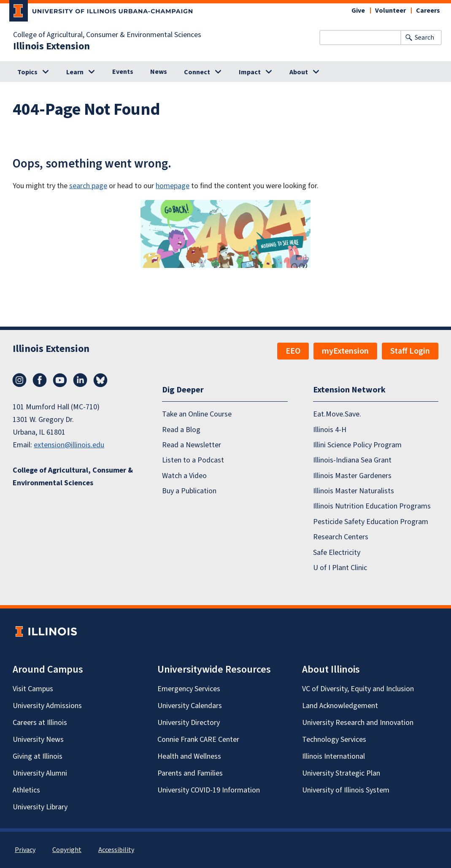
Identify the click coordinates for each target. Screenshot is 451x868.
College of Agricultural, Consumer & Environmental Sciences (107, 35)
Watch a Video (184, 476)
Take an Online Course (197, 414)
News (159, 72)
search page (88, 186)
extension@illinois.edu (69, 445)
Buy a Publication (189, 491)
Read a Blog (181, 430)
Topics (27, 72)
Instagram (19, 380)
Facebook (40, 380)
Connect (197, 72)
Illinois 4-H (330, 430)
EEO (293, 351)
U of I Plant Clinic (340, 568)
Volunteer (390, 11)
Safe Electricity (337, 553)
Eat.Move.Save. (337, 414)
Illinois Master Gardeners (352, 476)
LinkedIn (80, 380)
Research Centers (341, 537)
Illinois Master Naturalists (354, 491)
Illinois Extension (51, 46)
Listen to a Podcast (193, 460)
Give (358, 11)
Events (123, 72)
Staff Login (410, 351)
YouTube (60, 380)
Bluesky (100, 380)
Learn (75, 72)
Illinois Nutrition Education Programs (372, 506)
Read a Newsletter (192, 445)
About (299, 72)
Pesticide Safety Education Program (371, 522)
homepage (173, 186)
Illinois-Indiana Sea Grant (352, 460)
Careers (428, 11)
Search (424, 38)
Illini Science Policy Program (357, 445)
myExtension (345, 351)
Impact (250, 72)
